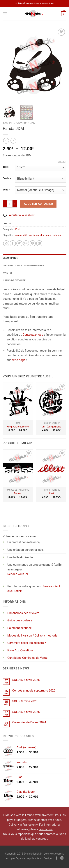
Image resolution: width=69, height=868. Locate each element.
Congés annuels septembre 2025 (34, 691)
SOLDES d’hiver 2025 (26, 712)
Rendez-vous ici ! (18, 574)
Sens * (6, 190)
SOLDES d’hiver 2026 (26, 680)
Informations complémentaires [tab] (23, 265)
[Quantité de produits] (10, 204)
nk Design (46, 859)
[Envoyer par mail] (26, 243)
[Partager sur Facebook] (13, 243)
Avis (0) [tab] (7, 273)
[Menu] (5, 14)
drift (25, 235)
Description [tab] (10, 258)
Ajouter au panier (38, 204)
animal (19, 235)
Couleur (7, 178)
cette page (18, 360)
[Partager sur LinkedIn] (39, 243)
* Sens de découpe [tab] (14, 280)
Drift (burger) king (51, 427)
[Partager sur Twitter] (19, 243)
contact (42, 820)
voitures (57, 235)
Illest (51, 493)
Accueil (8, 123)
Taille (6, 167)
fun (30, 235)
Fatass (18, 493)
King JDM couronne (18, 427)
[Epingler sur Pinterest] (33, 243)
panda (48, 235)
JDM (33, 123)
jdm (42, 235)
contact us (46, 829)
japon (36, 235)
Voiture (21, 123)
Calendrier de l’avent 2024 (29, 722)
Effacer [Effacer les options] (62, 162)
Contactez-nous (33, 335)
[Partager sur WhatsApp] (6, 243)
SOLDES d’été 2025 (25, 701)
